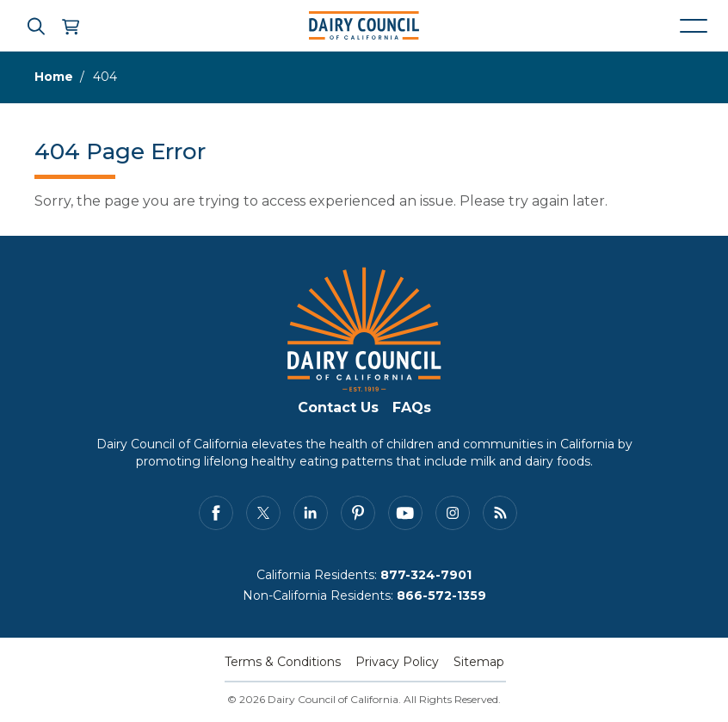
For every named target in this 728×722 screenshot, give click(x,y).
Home (54, 77)
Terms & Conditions (283, 662)
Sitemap (479, 662)
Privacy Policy (397, 662)
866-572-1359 (441, 595)
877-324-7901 (426, 575)
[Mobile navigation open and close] (694, 26)
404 (105, 77)
